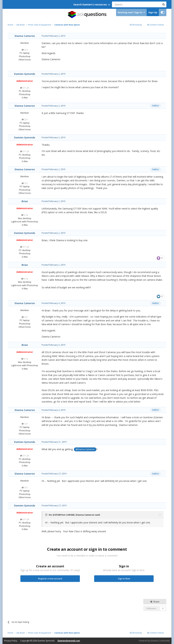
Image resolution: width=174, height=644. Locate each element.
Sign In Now (124, 579)
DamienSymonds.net (69, 641)
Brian (25, 201)
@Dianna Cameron (85, 449)
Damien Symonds (25, 74)
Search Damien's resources (90, 4)
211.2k (25, 88)
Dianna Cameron (25, 36)
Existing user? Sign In (131, 12)
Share (155, 602)
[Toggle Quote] (47, 515)
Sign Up (153, 12)
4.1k (25, 215)
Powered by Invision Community (154, 641)
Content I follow (155, 25)
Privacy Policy (11, 641)
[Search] (128, 4)
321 (25, 50)
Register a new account (50, 579)
